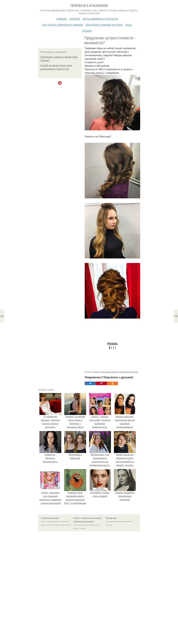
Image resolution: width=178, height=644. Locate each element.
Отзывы (87, 31)
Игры (129, 25)
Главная (61, 19)
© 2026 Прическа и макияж (50, 518)
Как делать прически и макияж (62, 25)
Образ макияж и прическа (128, 372)
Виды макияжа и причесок (100, 19)
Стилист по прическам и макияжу (105, 372)
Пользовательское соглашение (91, 518)
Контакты (76, 518)
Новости (75, 19)
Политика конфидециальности (84, 522)
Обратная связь (111, 518)
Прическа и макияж (89, 6)
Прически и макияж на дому (104, 25)
